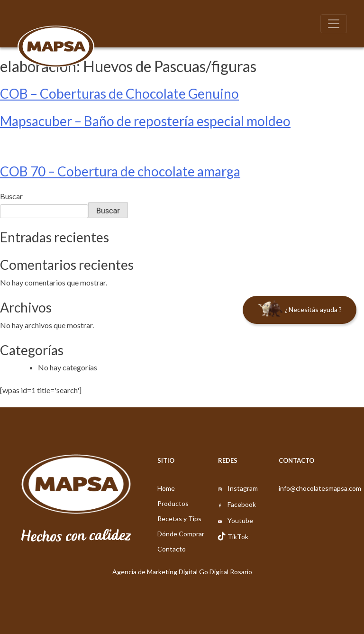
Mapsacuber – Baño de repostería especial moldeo (145, 121)
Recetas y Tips (179, 519)
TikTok (238, 537)
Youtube (240, 520)
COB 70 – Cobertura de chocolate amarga (120, 171)
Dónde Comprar (181, 534)
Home (166, 488)
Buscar (11, 196)
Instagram (243, 488)
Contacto (172, 549)
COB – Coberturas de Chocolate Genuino (119, 93)
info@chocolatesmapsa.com (320, 488)
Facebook (242, 504)
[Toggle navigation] (334, 24)
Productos (173, 503)
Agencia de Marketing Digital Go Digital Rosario (182, 572)
